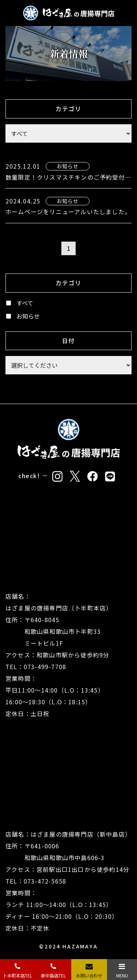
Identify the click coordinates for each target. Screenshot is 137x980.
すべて (25, 303)
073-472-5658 (45, 881)
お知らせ (28, 316)
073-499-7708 (45, 667)
